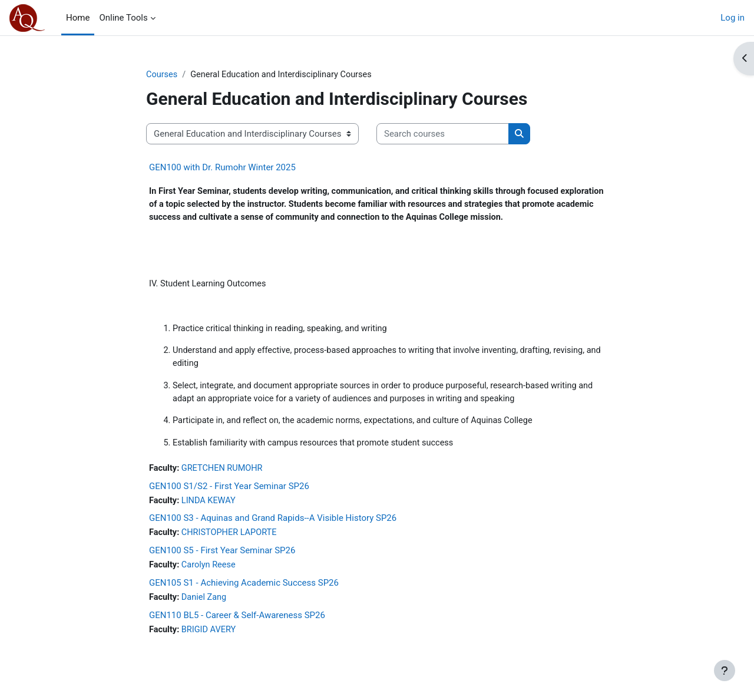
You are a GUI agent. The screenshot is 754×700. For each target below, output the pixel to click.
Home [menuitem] (78, 18)
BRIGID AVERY (211, 639)
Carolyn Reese (211, 573)
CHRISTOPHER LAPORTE (232, 540)
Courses (162, 75)
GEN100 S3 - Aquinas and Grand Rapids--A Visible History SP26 (273, 526)
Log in (732, 18)
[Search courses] (443, 135)
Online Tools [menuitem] (123, 18)
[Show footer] (725, 671)
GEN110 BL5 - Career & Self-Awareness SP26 (237, 624)
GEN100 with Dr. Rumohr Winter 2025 (222, 168)
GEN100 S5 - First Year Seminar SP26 (222, 559)
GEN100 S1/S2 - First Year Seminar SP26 (229, 493)
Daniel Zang (206, 606)
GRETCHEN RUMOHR (225, 475)
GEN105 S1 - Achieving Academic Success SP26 (244, 591)
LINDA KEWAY (211, 508)
